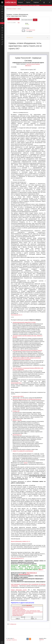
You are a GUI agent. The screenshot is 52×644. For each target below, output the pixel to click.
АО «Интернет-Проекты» (12, 639)
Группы (29, 2)
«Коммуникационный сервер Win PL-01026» (24, 322)
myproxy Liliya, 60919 (18, 396)
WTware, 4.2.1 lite (17, 420)
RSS (19, 23)
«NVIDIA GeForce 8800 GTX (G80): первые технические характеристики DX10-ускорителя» (27, 358)
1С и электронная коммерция (19, 609)
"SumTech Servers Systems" (33, 64)
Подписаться (14, 19)
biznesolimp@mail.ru (16, 383)
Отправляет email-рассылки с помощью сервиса (28, 5)
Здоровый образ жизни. (17, 615)
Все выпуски (30, 37)
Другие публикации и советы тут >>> (21, 541)
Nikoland (41, 640)
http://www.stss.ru (32, 573)
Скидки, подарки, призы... (18, 608)
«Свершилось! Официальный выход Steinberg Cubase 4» (27, 350)
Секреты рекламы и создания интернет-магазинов (23, 607)
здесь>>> (41, 570)
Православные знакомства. (18, 614)
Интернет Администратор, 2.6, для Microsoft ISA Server (27, 399)
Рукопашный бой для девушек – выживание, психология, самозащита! (27, 612)
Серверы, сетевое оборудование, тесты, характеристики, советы (17, 15)
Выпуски (22, 2)
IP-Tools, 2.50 (16, 411)
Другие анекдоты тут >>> (17, 558)
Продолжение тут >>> (17, 315)
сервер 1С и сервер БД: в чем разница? (23, 451)
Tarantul (27, 24)
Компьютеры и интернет (11, 9)
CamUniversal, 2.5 (17, 435)
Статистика (26, 28)
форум (26, 463)
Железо (19, 9)
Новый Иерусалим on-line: (19, 590)
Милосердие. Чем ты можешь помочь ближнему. (23, 613)
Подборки (37, 2)
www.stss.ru (28, 66)
